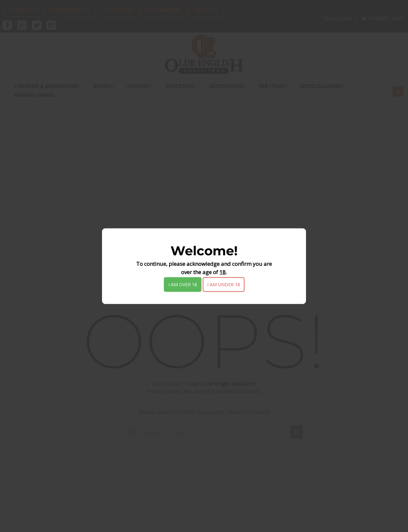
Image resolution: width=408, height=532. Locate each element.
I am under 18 (224, 284)
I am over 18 (183, 284)
